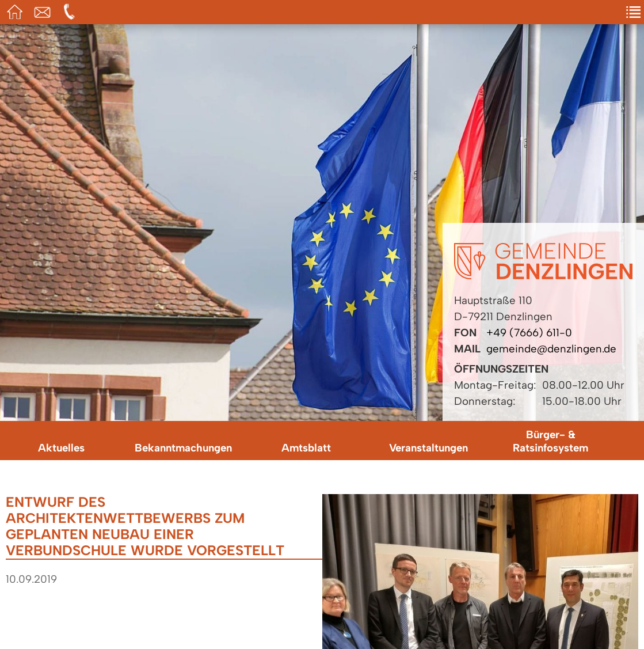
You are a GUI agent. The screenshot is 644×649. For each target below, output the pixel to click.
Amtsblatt (306, 448)
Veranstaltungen (428, 448)
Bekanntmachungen (183, 448)
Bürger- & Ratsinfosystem (550, 441)
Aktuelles (61, 448)
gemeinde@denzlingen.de (551, 349)
